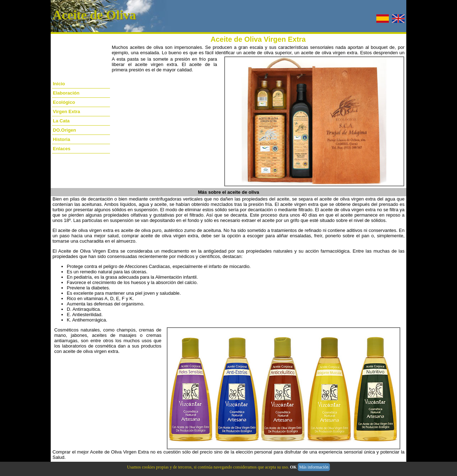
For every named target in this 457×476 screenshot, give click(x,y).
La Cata (61, 121)
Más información (314, 467)
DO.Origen (64, 130)
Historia (61, 139)
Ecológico (64, 102)
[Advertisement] (74, 63)
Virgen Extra (66, 112)
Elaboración (66, 93)
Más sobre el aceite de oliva (228, 192)
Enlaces (62, 149)
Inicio (59, 84)
